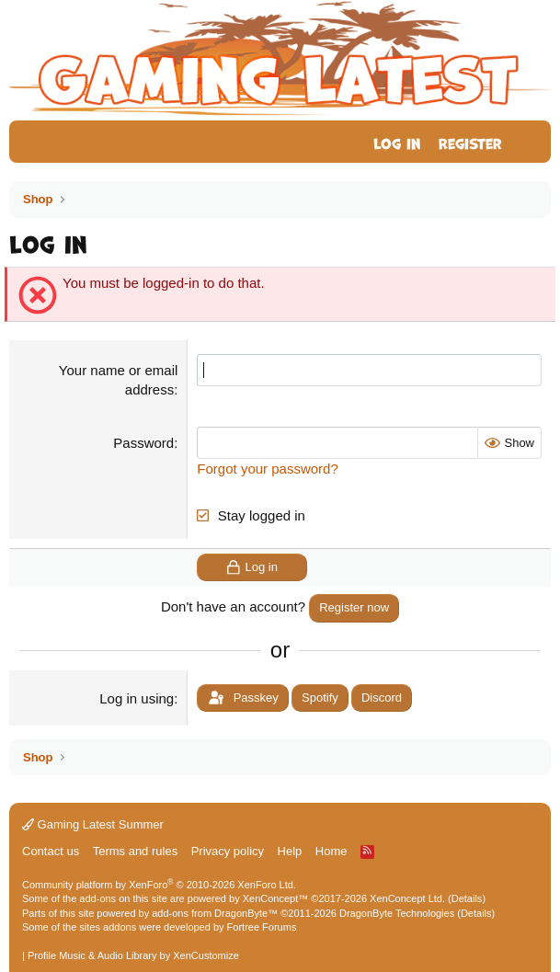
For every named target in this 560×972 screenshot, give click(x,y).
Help (290, 851)
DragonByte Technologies (397, 913)
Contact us (51, 851)
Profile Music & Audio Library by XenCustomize (133, 955)
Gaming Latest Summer (93, 824)
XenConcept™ (276, 898)
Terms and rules (135, 851)
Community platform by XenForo (159, 885)
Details (467, 898)
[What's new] (529, 142)
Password (143, 443)
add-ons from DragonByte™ (215, 913)
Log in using (137, 698)
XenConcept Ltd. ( (411, 898)
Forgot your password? (267, 469)
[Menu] (34, 142)
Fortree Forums (262, 927)
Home (331, 851)
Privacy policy (228, 851)
